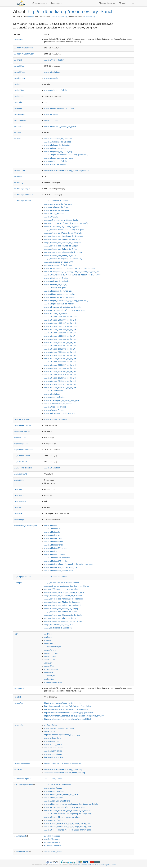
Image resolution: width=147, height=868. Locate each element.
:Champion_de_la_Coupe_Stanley (62, 220)
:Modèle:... (52, 526)
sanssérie (20, 501)
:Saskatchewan (54, 391)
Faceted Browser (107, 3)
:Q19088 (50, 656)
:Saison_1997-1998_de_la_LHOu (61, 326)
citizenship (20, 78)
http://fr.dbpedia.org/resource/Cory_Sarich (71, 12)
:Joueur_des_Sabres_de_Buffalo (61, 249)
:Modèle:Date (53, 538)
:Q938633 (51, 732)
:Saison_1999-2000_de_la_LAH (60, 336)
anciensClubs (22, 419)
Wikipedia (55, 865)
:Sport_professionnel (56, 397)
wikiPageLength (22, 189)
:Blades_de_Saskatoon (57, 210)
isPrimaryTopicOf (22, 779)
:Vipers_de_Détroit (55, 164)
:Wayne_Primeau (54, 410)
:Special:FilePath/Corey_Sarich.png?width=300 (68, 170)
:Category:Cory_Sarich (59, 728)
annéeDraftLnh (22, 425)
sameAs (19, 725)
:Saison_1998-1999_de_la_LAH (60, 330)
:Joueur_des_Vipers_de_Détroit (60, 255)
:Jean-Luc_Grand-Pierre (57, 801)
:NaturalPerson (51, 669)
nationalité (21, 474)
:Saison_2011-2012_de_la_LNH (60, 381)
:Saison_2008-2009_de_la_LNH (60, 371)
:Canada (51, 78)
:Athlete (49, 644)
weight (18, 177)
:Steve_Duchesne (55, 820)
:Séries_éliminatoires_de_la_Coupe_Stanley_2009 (68, 830)
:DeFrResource (52, 839)
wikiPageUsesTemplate (26, 526)
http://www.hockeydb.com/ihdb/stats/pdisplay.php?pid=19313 (69, 713)
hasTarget (21, 836)
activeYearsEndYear (24, 48)
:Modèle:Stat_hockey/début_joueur (62, 567)
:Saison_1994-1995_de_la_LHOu (61, 317)
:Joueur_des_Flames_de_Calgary (61, 246)
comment (19, 688)
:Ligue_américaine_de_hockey (60, 294)
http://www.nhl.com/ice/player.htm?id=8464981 (63, 703)
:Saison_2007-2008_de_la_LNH (60, 368)
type (17, 634)
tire (18, 507)
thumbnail (19, 170)
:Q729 (49, 666)
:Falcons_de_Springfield (57, 145)
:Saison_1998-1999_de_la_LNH (60, 333)
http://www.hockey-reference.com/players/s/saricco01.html (68, 719)
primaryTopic (22, 852)
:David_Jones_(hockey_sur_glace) (61, 794)
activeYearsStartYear (24, 54)
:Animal (49, 673)
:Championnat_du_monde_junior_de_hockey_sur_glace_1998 (72, 275)
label (17, 697)
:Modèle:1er (52, 529)
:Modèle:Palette (54, 542)
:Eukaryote (50, 676)
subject (18, 583)
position (19, 127)
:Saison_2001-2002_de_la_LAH (60, 349)
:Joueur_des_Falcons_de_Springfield (63, 243)
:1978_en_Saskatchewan (58, 785)
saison (19, 495)
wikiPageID (20, 183)
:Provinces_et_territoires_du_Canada (63, 307)
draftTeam (20, 90)
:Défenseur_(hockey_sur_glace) (60, 127)
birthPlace (20, 72)
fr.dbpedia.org (90, 17)
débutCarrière (22, 456)
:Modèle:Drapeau (55, 555)
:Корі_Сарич (53, 754)
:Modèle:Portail (54, 545)
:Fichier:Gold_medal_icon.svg (59, 413)
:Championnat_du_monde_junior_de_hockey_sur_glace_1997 (72, 272)
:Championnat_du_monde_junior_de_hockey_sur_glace (70, 268)
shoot (18, 133)
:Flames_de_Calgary (56, 148)
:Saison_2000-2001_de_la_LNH (60, 346)
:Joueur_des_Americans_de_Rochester (64, 236)
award (18, 60)
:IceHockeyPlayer (53, 647)
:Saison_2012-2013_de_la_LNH (60, 384)
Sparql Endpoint (126, 3)
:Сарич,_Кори (54, 748)
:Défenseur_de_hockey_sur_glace (61, 227)
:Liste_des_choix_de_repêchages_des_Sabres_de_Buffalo (71, 804)
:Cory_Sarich (51, 725)
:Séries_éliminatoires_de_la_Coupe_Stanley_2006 (68, 827)
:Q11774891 (52, 120)
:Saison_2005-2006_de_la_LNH (60, 362)
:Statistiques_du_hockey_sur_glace (62, 400)
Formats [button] (56, 3)
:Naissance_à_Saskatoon (58, 265)
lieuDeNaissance (23, 468)
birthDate (19, 66)
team (18, 139)
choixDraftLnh (22, 431)
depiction (19, 769)
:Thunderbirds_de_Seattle (58, 404)
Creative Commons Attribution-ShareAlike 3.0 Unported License (95, 865)
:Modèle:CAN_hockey (56, 561)
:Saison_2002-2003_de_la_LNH (60, 355)
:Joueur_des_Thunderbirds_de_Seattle (63, 252)
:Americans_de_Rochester (58, 139)
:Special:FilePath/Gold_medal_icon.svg (65, 773)
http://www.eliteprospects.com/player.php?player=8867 (66, 709)
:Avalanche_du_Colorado (58, 142)
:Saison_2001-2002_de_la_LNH (60, 352)
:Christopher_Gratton (56, 278)
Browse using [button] (40, 3)
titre (18, 513)
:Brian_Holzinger (54, 214)
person (31, 17)
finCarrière (21, 462)
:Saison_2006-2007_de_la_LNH (60, 365)
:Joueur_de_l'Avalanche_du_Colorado (63, 233)
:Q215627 (51, 660)
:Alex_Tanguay (54, 788)
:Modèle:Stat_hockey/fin (57, 558)
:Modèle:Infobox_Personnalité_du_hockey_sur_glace (69, 564)
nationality (20, 114)
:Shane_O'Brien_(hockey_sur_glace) (62, 817)
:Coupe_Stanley (54, 60)
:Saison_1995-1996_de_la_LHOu (61, 320)
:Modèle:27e (53, 551)
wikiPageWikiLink (23, 201)
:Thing (48, 634)
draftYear (19, 96)
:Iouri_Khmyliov (54, 798)
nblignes (20, 480)
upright (19, 519)
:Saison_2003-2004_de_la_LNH (60, 359)
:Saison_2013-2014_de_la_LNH (60, 388)
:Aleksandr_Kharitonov (57, 201)
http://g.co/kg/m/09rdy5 (54, 757)
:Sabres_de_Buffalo (55, 90)
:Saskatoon (52, 72)
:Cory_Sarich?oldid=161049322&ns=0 (63, 763)
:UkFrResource (52, 836)
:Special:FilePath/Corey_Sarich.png (63, 769)
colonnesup (21, 438)
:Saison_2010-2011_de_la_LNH (60, 378)
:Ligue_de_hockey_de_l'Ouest (60, 297)
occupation (20, 120)
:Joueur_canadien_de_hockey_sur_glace (64, 230)
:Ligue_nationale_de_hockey (59, 108)
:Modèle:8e (52, 535)
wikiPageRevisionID (24, 195)
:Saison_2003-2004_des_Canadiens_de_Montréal (68, 811)
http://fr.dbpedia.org (59, 17)
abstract (19, 39)
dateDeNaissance (24, 450)
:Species (49, 679)
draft (17, 84)
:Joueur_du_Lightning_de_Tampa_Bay (63, 259)
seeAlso (19, 703)
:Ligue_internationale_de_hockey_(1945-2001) (66, 155)
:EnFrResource (52, 842)
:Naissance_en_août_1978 (59, 262)
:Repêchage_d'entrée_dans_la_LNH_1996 (65, 310)
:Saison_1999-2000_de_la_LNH (60, 339)
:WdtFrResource (53, 846)
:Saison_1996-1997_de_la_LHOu (61, 323)
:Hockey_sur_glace (55, 288)
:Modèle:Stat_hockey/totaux (59, 571)
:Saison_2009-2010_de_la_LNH (60, 375)
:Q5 (48, 663)
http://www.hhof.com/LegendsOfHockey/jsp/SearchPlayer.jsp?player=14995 (75, 716)
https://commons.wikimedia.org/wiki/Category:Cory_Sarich (68, 706)
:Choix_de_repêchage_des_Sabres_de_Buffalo (67, 223)
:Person (49, 637)
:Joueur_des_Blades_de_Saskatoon (62, 239)
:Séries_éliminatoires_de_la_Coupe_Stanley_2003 (68, 823)
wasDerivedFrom (23, 763)
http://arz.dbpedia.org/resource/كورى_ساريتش (63, 735)
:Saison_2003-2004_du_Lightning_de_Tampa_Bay (68, 814)
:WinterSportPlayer (53, 682)
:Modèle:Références (56, 548)
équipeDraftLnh (23, 577)
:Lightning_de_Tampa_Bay (58, 152)
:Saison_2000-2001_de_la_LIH (60, 342)
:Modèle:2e (52, 532)
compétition (21, 444)
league (18, 108)
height (18, 102)
